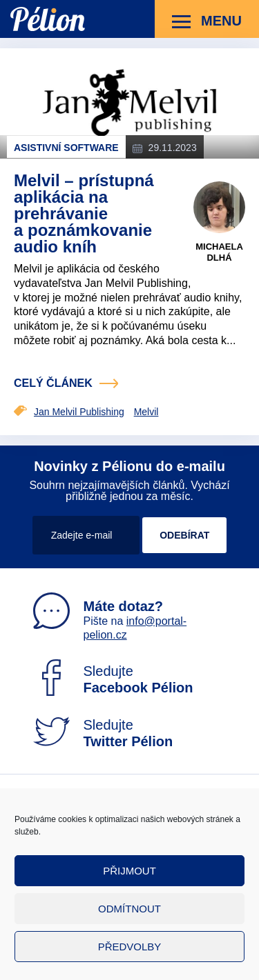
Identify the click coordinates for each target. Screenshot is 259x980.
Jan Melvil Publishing (79, 412)
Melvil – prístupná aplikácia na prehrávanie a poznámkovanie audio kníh (84, 213)
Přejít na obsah (11, 0)
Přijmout (129, 871)
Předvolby (130, 947)
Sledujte (113, 679)
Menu (207, 22)
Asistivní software (66, 148)
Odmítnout (129, 909)
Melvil (146, 412)
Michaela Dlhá (219, 252)
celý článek (53, 383)
